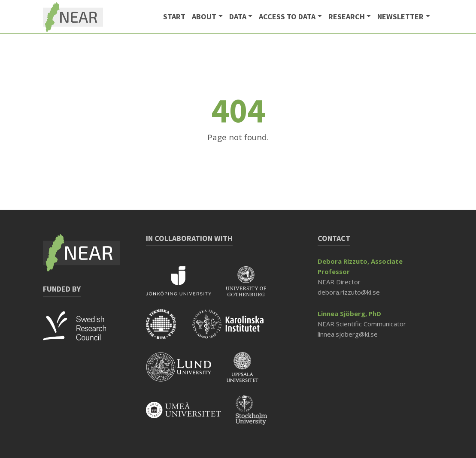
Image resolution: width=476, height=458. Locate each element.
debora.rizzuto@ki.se (349, 292)
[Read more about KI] (235, 330)
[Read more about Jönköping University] (186, 287)
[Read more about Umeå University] (191, 416)
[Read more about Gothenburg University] (252, 287)
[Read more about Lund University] (186, 373)
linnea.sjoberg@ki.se (348, 334)
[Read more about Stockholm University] (258, 416)
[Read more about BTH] (168, 330)
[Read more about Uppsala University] (249, 373)
